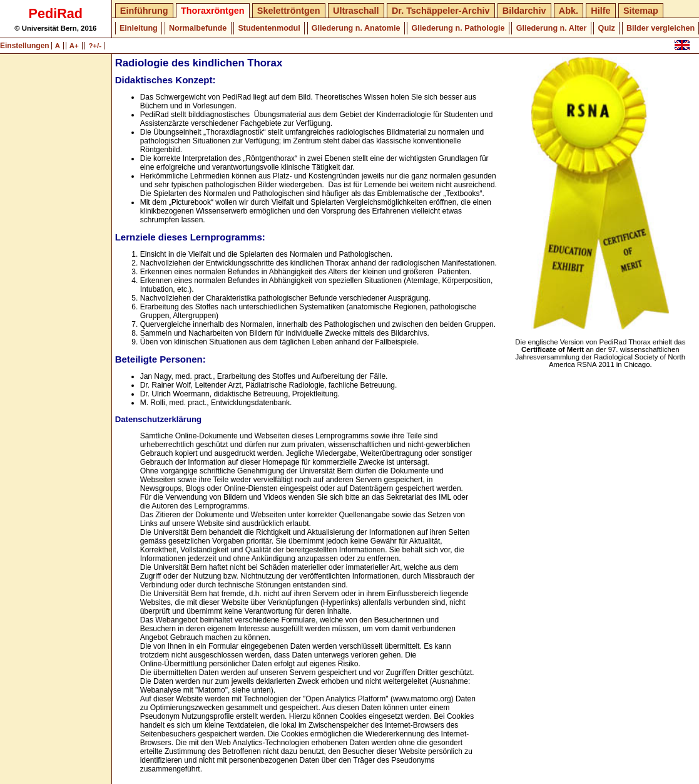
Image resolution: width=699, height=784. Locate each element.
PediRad (56, 13)
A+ (74, 46)
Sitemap (641, 11)
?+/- (95, 46)
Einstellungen (26, 46)
